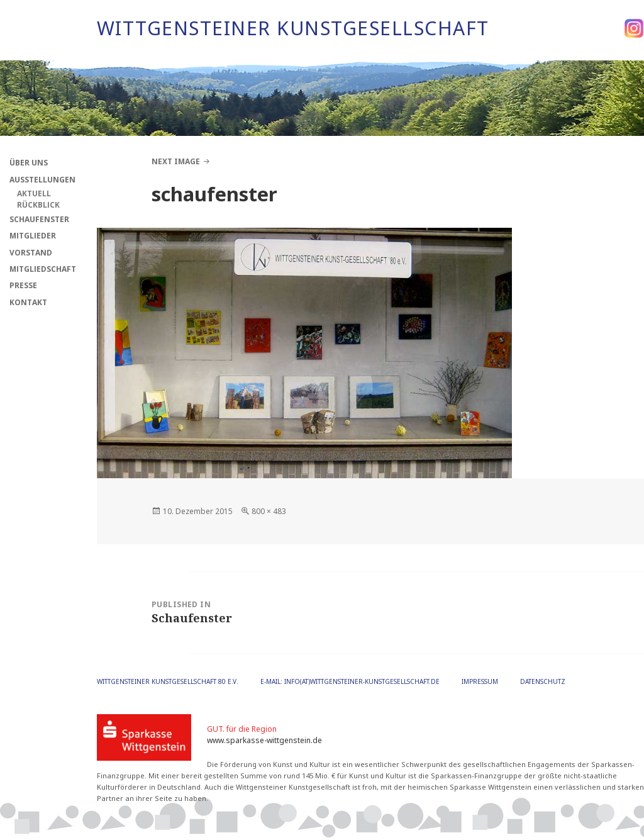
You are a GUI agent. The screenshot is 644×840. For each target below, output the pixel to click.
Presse (23, 285)
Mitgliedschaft (43, 269)
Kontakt (28, 302)
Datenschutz (543, 681)
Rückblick (38, 205)
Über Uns (29, 163)
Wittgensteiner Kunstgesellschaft (293, 28)
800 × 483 (269, 511)
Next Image (176, 161)
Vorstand (31, 253)
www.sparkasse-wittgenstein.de (264, 740)
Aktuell (34, 193)
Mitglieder (33, 236)
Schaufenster (39, 219)
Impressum (480, 681)
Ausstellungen (42, 180)
